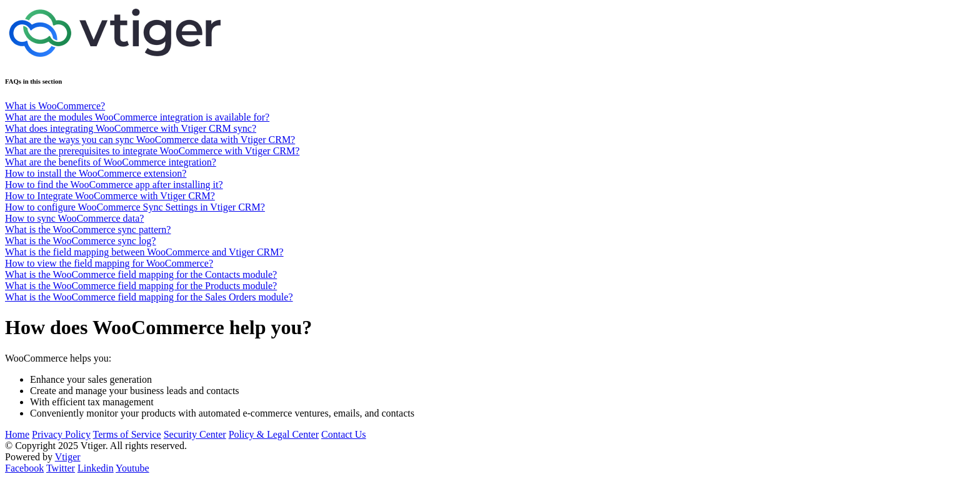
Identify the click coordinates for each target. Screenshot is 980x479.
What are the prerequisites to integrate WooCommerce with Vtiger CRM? (152, 151)
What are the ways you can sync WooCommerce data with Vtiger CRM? (150, 140)
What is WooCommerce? (55, 106)
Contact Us (344, 434)
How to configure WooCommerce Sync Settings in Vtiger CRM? (135, 207)
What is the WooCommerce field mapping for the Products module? (141, 286)
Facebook (24, 468)
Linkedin (96, 468)
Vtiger (68, 457)
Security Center (195, 434)
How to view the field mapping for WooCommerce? (109, 263)
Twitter (61, 468)
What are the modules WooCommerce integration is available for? (137, 117)
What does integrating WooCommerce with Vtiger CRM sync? (131, 128)
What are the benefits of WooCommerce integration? (111, 162)
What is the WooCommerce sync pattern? (88, 230)
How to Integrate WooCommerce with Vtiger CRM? (110, 196)
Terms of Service (127, 434)
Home (17, 434)
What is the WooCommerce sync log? (80, 241)
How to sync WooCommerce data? (74, 218)
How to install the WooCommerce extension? (96, 173)
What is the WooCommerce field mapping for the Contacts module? (141, 274)
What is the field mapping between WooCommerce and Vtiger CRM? (144, 252)
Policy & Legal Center (274, 434)
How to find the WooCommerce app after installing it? (114, 185)
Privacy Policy (61, 434)
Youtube (132, 468)
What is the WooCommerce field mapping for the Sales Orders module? (149, 297)
